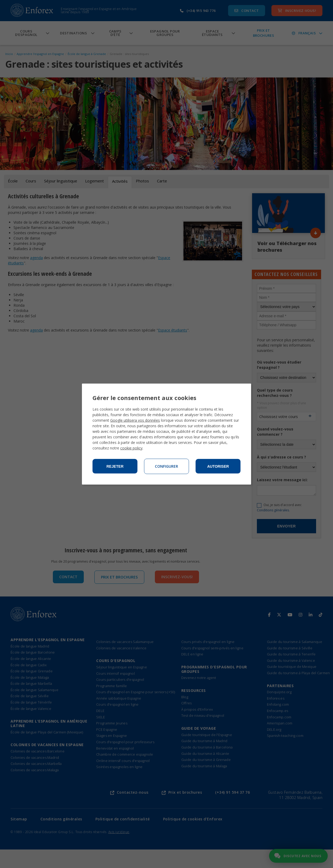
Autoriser (218, 466)
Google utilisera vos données (135, 420)
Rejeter (115, 466)
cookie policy (131, 448)
